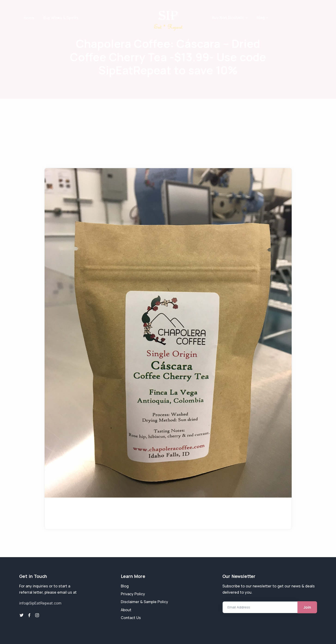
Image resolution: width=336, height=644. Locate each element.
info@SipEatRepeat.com (40, 603)
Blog (261, 18)
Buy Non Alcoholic (228, 18)
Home (29, 18)
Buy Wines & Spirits (61, 18)
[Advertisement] (168, 134)
